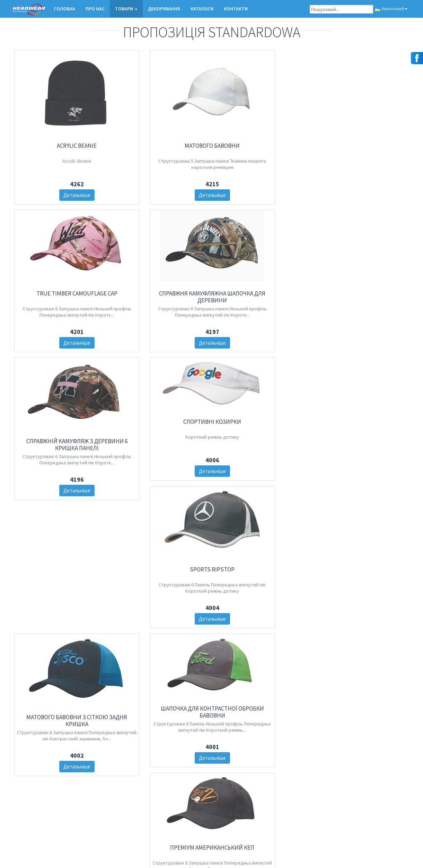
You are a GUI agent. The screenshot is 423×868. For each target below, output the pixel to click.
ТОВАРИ (126, 9)
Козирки (157, 818)
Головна (65, 9)
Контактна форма (32, 781)
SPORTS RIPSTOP (364, 384)
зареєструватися (103, 828)
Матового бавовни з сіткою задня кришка (60, 526)
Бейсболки (160, 790)
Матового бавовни (161, 138)
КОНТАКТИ (236, 9)
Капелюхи (159, 809)
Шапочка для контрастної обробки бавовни (161, 518)
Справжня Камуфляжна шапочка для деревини (364, 128)
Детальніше (60, 195)
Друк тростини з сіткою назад (364, 526)
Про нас (95, 9)
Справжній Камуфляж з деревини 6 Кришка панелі (262, 266)
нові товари (161, 781)
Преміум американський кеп (262, 515)
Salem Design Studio (388, 855)
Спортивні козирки (364, 246)
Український (391, 8)
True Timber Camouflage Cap (262, 124)
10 (262, 730)
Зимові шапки (163, 800)
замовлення (296, 800)
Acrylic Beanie (60, 146)
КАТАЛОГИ (202, 9)
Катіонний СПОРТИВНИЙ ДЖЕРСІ (60, 657)
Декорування (164, 9)
